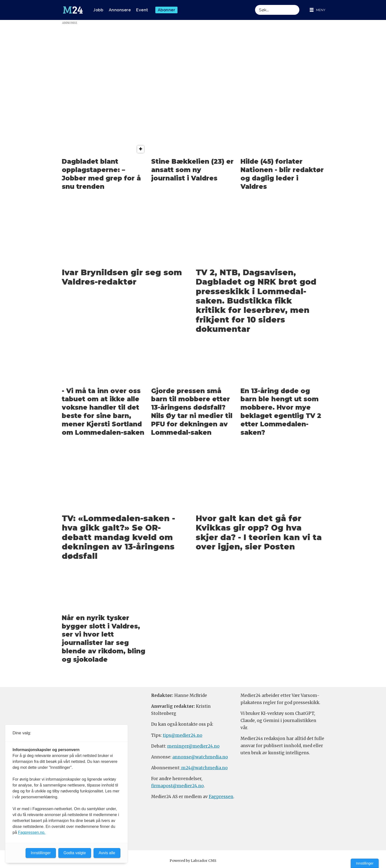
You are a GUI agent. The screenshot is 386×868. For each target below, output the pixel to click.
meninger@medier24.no (193, 746)
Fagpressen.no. (32, 832)
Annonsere (120, 10)
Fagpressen (221, 797)
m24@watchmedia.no (204, 768)
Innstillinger (365, 863)
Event (142, 10)
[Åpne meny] (318, 10)
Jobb (98, 10)
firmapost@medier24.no (177, 786)
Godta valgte (75, 853)
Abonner (167, 10)
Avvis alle (107, 853)
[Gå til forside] (73, 10)
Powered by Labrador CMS (193, 861)
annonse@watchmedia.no (200, 757)
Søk (255, 5)
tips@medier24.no (183, 735)
